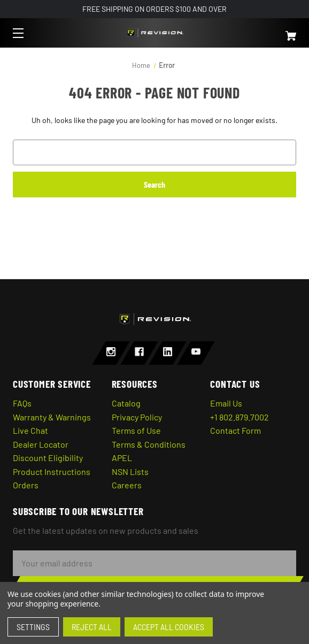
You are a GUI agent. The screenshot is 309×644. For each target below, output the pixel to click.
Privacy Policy (137, 417)
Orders (26, 485)
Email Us (226, 403)
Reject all (92, 627)
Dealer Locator (41, 444)
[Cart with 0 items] (268, 31)
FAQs (22, 403)
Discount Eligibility (48, 458)
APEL (122, 458)
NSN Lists (130, 471)
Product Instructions (52, 471)
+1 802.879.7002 (240, 417)
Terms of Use (136, 430)
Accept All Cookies (169, 627)
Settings (33, 627)
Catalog (126, 403)
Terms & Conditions (149, 444)
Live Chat (30, 430)
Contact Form (235, 430)
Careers (127, 485)
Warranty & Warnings (52, 417)
